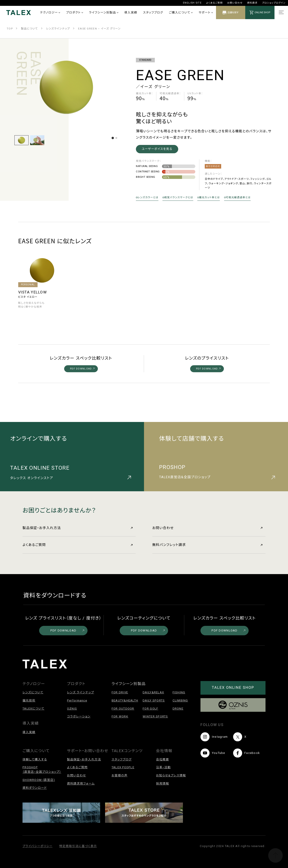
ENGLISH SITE (192, 3)
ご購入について (181, 12)
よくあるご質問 (214, 3)
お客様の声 (120, 775)
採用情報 (163, 783)
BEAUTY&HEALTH (125, 700)
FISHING (179, 692)
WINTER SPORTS (155, 716)
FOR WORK (120, 716)
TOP (10, 29)
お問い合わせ (235, 3)
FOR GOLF (150, 709)
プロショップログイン (274, 3)
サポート (206, 12)
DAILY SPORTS (154, 700)
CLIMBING (180, 700)
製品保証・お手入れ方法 (78, 528)
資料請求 (252, 3)
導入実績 (131, 12)
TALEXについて (33, 709)
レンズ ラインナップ (81, 692)
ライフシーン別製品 (104, 12)
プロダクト (75, 12)
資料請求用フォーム (81, 783)
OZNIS (72, 709)
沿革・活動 (163, 767)
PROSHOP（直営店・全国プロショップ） (42, 770)
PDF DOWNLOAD (82, 369)
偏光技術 (29, 700)
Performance (77, 700)
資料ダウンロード (35, 788)
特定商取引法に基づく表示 (78, 846)
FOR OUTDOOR (123, 709)
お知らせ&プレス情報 (171, 775)
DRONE (178, 709)
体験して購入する (35, 759)
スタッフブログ (153, 12)
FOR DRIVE (120, 692)
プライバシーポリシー (37, 846)
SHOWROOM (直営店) (39, 780)
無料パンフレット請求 (207, 545)
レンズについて (33, 692)
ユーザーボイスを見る (157, 149)
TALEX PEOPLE (123, 767)
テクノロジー (50, 12)
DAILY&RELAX (153, 692)
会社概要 (163, 759)
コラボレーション (79, 716)
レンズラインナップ (58, 29)
